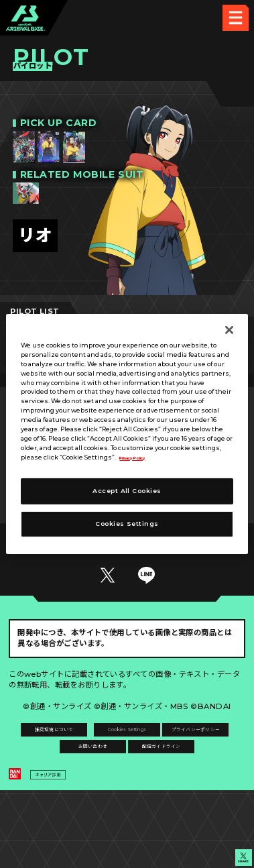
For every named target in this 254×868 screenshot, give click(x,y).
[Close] (229, 330)
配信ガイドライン (127, 811)
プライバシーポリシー (68, 783)
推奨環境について (68, 756)
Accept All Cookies (127, 491)
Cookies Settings (186, 756)
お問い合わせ (187, 783)
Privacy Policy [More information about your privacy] (144, 456)
